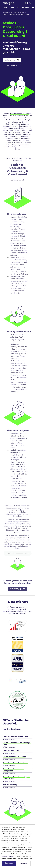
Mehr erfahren (11, 60)
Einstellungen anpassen (8, 856)
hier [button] (31, 859)
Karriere (11, 13)
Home (5, 13)
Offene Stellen (20, 13)
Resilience (26, 8)
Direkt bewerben (12, 65)
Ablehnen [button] (24, 863)
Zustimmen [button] (9, 863)
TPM (13, 8)
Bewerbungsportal (17, 597)
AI (18, 8)
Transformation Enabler (19, 114)
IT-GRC (5, 8)
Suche (31, 3)
